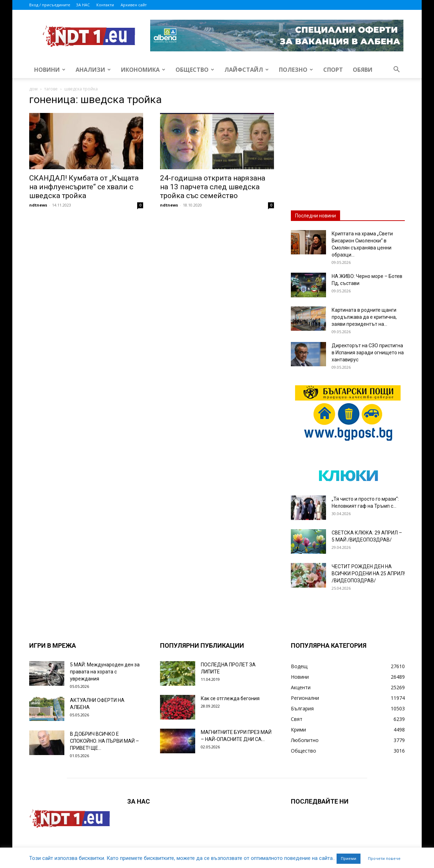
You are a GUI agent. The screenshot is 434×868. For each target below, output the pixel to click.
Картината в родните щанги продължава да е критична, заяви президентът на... (364, 317)
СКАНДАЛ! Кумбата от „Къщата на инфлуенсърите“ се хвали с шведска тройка (84, 187)
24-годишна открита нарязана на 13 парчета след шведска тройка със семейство (213, 187)
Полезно (296, 70)
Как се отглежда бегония (230, 698)
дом (33, 89)
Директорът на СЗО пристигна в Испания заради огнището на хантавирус (368, 353)
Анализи (93, 70)
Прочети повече (384, 859)
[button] (396, 70)
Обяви (363, 70)
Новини (50, 70)
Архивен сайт (134, 5)
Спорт (333, 70)
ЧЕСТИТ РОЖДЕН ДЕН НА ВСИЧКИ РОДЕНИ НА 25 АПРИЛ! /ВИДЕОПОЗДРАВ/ (368, 574)
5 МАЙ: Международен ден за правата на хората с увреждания (105, 672)
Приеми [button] (349, 859)
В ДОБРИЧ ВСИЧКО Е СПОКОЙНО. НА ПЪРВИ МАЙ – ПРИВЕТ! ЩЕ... (104, 741)
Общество (195, 70)
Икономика (143, 70)
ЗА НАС (83, 5)
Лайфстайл (247, 70)
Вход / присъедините (50, 5)
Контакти (105, 5)
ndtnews (38, 205)
